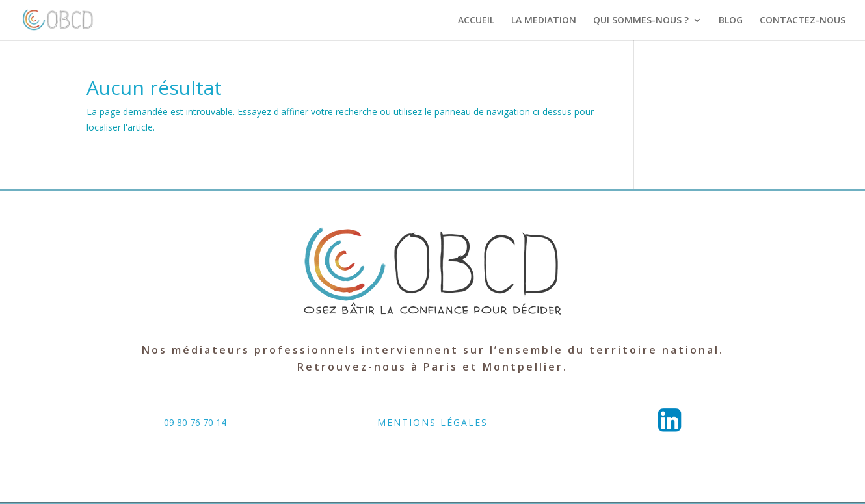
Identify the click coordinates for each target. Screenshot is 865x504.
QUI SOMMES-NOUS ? (641, 21)
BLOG (731, 21)
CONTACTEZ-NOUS (803, 21)
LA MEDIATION (544, 21)
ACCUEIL (476, 21)
